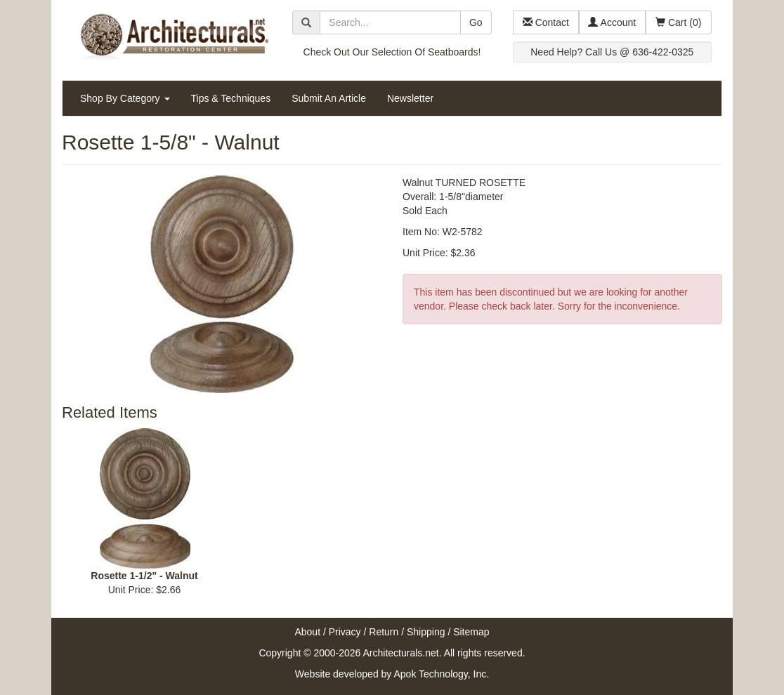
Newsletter (410, 98)
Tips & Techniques (231, 98)
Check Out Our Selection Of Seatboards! (392, 52)
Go (476, 22)
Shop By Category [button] (125, 98)
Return (384, 632)
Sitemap (471, 632)
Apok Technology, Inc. (441, 674)
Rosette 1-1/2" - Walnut (144, 576)
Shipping (426, 632)
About (307, 632)
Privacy (345, 632)
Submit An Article (329, 98)
